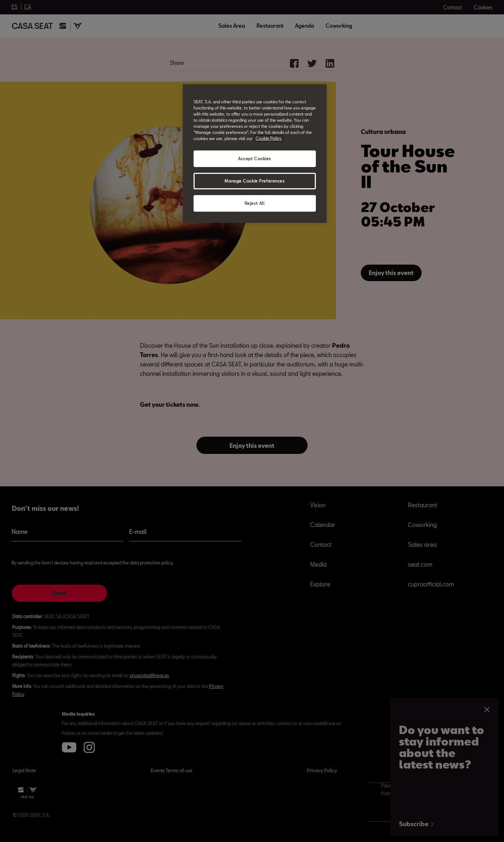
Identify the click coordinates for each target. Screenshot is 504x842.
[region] (255, 154)
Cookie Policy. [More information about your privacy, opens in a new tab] (269, 138)
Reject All (255, 203)
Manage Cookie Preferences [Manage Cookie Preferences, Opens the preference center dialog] (254, 181)
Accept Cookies (255, 159)
